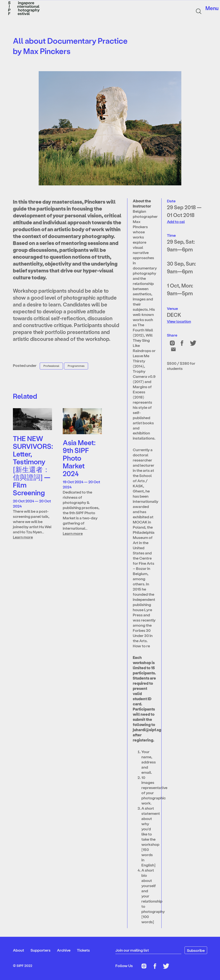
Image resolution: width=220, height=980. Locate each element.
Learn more (23, 537)
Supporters (40, 950)
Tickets (83, 950)
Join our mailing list (132, 950)
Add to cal (176, 221)
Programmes (76, 366)
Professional (51, 366)
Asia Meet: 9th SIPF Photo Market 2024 (79, 458)
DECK (174, 315)
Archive (64, 950)
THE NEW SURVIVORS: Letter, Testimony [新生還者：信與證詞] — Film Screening (33, 465)
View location (179, 321)
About (18, 950)
